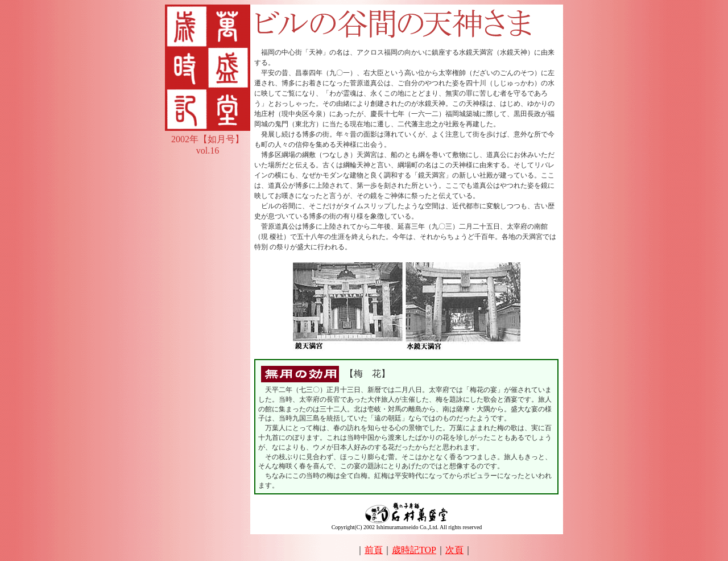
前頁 (374, 550)
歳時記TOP (414, 550)
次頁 (454, 550)
